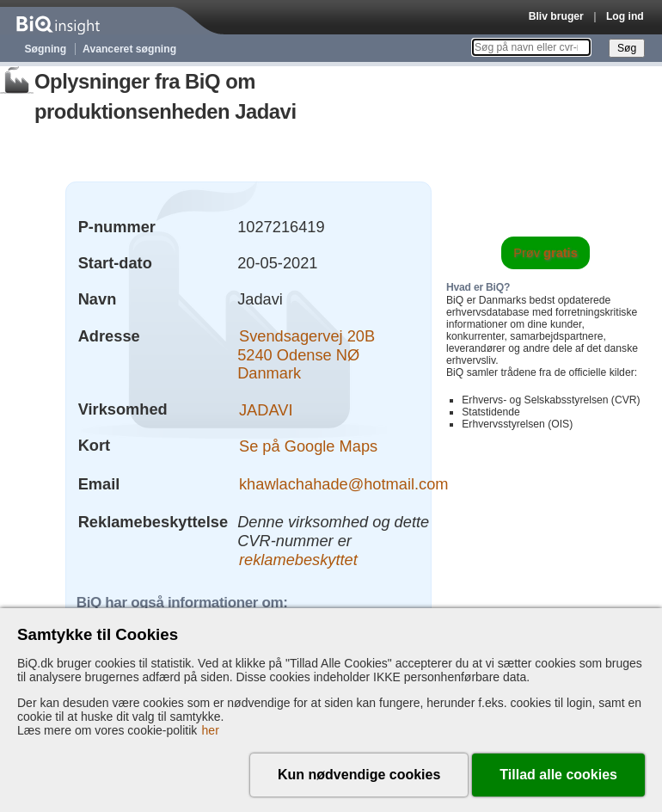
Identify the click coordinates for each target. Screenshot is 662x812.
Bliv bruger (556, 16)
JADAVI (266, 409)
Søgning (46, 49)
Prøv (546, 253)
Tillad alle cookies (558, 775)
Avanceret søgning (129, 49)
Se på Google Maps (308, 445)
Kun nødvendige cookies (359, 775)
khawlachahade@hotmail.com (344, 484)
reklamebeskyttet (298, 559)
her (211, 730)
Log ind (625, 16)
